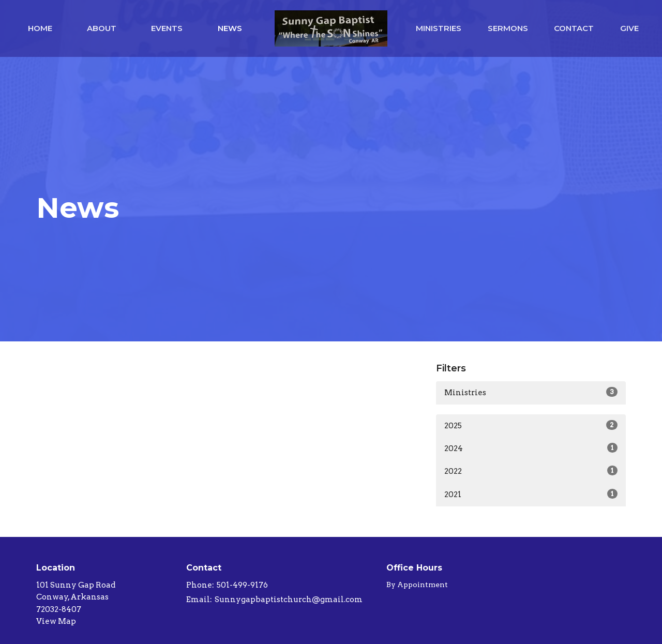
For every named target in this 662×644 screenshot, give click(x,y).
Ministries (439, 28)
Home (40, 28)
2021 (531, 494)
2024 (531, 448)
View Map (56, 621)
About (102, 28)
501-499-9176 (242, 585)
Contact (574, 28)
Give (629, 28)
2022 (531, 471)
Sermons (508, 28)
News (230, 28)
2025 (531, 425)
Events (167, 28)
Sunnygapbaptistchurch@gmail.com (289, 600)
